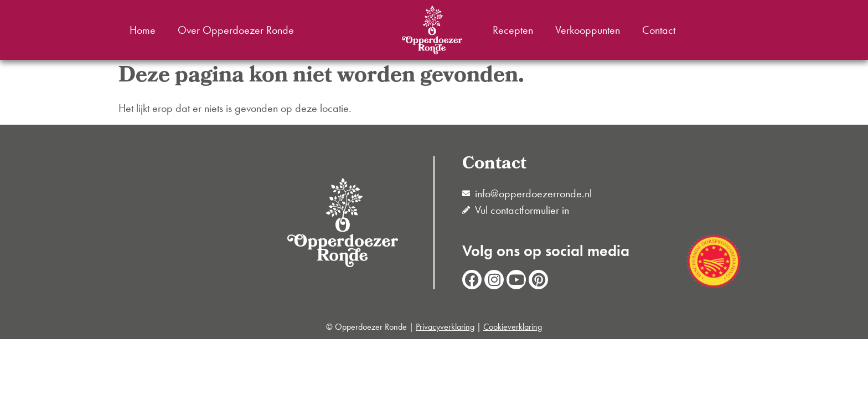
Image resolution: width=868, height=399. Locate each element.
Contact (659, 30)
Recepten (513, 30)
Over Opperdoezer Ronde (236, 30)
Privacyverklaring (445, 327)
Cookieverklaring (513, 327)
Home (143, 30)
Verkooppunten (588, 30)
